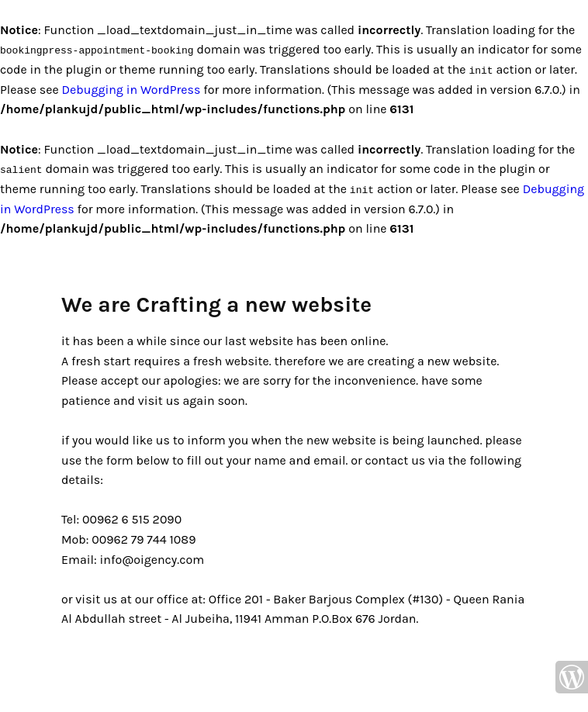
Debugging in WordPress (131, 89)
